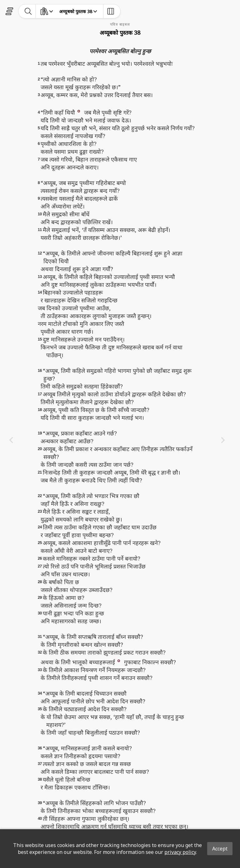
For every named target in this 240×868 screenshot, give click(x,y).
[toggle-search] (28, 11)
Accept (220, 849)
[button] (79, 110)
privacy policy (180, 852)
